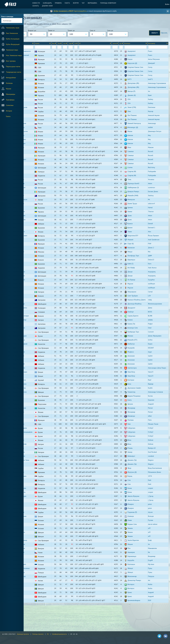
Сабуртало (136, 446)
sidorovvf (154, 217)
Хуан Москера (36, 105)
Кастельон (136, 584)
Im (152, 564)
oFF (152, 548)
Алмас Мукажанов (38, 426)
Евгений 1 (154, 241)
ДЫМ (153, 269)
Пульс (153, 588)
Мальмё (135, 253)
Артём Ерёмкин (37, 193)
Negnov (153, 480)
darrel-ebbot (155, 544)
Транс (135, 229)
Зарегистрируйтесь (80, 11)
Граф (152, 560)
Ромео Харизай (37, 372)
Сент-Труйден (138, 309)
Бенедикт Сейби (37, 472)
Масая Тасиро (36, 520)
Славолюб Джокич (38, 496)
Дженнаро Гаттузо (157, 145)
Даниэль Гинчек (37, 492)
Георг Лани (35, 540)
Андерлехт (137, 52)
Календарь (49, 3)
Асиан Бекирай (36, 376)
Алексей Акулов (156, 129)
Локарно (136, 524)
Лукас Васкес (36, 129)
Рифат (153, 340)
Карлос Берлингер (38, 336)
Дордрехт (136, 324)
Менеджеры (8, 94)
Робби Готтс (35, 600)
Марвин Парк (36, 133)
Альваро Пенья (36, 576)
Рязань (135, 468)
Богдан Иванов (37, 113)
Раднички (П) (137, 532)
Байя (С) (136, 277)
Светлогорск (137, 384)
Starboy (153, 209)
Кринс (135, 612)
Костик (153, 414)
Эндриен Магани (37, 564)
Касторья (136, 398)
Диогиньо (35, 418)
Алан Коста (35, 253)
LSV (152, 309)
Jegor (153, 368)
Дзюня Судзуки (37, 460)
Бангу (135, 418)
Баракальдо (137, 576)
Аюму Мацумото (37, 245)
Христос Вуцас (36, 394)
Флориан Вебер (37, 320)
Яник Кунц (35, 612)
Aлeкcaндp (155, 137)
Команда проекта (23, 634)
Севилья (136, 165)
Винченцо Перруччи (38, 145)
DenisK (153, 237)
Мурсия (135, 297)
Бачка (135, 508)
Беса (134, 402)
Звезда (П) (136, 105)
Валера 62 (154, 468)
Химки (135, 225)
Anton (153, 197)
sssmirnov (154, 201)
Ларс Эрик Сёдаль (38, 508)
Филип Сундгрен (37, 552)
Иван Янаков (36, 109)
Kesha (153, 604)
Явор (134, 488)
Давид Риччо (36, 528)
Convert (153, 348)
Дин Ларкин (35, 169)
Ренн (134, 161)
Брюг (152, 109)
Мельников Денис (157, 492)
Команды (7, 83)
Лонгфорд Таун (138, 269)
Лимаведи (136, 434)
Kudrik (153, 406)
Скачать (37, 6)
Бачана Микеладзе (38, 352)
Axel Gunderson (156, 253)
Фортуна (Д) (137, 492)
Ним (134, 442)
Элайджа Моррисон (38, 213)
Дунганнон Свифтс (139, 406)
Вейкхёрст (136, 476)
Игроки (6, 89)
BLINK (153, 332)
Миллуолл (136, 213)
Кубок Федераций (10, 44)
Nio (152, 265)
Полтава (136, 438)
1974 (153, 496)
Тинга (33, 83)
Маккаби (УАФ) (138, 209)
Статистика (7, 105)
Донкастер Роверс (139, 600)
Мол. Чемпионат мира (11, 55)
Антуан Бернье (36, 273)
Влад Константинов (157, 488)
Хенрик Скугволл (37, 384)
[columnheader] (28, 44)
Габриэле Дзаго (37, 149)
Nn (152, 572)
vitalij (152, 313)
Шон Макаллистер (37, 406)
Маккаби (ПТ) (137, 356)
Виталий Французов (38, 121)
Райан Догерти (36, 434)
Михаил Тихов (156, 442)
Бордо (135, 62)
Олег (152, 344)
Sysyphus (154, 293)
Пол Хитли (35, 414)
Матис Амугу (36, 438)
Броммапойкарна (139, 620)
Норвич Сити (137, 544)
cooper (153, 508)
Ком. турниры (8, 61)
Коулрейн (136, 364)
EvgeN (153, 580)
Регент (153, 426)
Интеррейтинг (8, 78)
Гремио (135, 221)
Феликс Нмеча (36, 66)
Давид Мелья (36, 99)
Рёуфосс (136, 368)
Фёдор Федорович (38, 249)
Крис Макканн (36, 205)
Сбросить (163, 34)
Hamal (153, 221)
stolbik (153, 141)
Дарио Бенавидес (38, 173)
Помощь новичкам (107, 3)
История (6, 111)
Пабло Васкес (36, 544)
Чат (83, 3)
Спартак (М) (137, 185)
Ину (152, 149)
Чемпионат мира (10, 50)
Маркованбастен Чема (39, 480)
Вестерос (136, 604)
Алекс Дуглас (36, 604)
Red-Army (154, 181)
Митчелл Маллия (37, 344)
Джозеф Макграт (37, 201)
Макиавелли (155, 568)
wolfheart (154, 297)
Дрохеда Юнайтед (140, 320)
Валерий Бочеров (38, 89)
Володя (153, 536)
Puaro (153, 52)
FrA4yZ (153, 446)
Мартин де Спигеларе (39, 332)
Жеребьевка (92, 3)
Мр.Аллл (154, 584)
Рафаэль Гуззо (36, 422)
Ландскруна (137, 305)
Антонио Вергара (37, 157)
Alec (152, 245)
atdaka (153, 336)
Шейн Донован (36, 76)
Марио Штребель (37, 512)
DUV (152, 620)
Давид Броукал (37, 572)
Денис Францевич (157, 352)
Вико (33, 221)
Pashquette (155, 185)
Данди (135, 285)
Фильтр (154, 34)
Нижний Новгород (139, 137)
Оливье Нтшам (36, 185)
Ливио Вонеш (36, 616)
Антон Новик (36, 504)
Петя (152, 438)
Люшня (135, 564)
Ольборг (136, 328)
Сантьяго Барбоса (37, 398)
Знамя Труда (137, 217)
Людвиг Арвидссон (38, 410)
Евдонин (154, 418)
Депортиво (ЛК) (138, 93)
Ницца (135, 265)
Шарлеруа (136, 273)
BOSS (153, 328)
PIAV (152, 257)
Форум (76, 3)
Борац (135, 496)
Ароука (135, 422)
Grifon (153, 356)
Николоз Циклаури (38, 516)
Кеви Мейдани (36, 237)
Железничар (137, 596)
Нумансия (136, 261)
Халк (33, 241)
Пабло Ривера (36, 165)
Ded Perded (155, 472)
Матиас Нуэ (35, 340)
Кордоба (136, 580)
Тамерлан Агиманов (38, 360)
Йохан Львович (156, 249)
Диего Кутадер (37, 161)
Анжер (135, 472)
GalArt (153, 372)
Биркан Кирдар (37, 209)
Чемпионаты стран (10, 28)
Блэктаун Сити (138, 344)
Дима (153, 324)
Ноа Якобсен (36, 189)
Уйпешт (135, 588)
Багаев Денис (156, 205)
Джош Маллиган (37, 289)
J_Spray (153, 516)
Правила (59, 3)
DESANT (154, 364)
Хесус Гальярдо (37, 265)
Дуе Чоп (34, 281)
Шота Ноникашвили (38, 446)
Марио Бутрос (36, 620)
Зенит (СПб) (137, 121)
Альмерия (136, 572)
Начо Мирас (35, 269)
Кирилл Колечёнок (38, 402)
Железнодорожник (158, 320)
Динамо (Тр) (137, 480)
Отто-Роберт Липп (38, 584)
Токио (135, 245)
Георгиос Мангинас (38, 536)
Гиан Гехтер (35, 524)
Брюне (135, 241)
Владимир (154, 576)
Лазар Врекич (36, 125)
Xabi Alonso (155, 281)
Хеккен (135, 548)
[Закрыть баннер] (167, 11)
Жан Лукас (35, 277)
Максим (153, 161)
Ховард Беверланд (38, 560)
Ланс (134, 125)
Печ (134, 568)
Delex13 (154, 273)
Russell (153, 165)
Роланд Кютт (36, 548)
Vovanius (154, 193)
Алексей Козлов (37, 197)
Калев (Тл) (136, 340)
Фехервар (136, 426)
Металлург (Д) (138, 141)
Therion (153, 225)
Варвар (153, 402)
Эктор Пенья (36, 261)
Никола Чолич (36, 488)
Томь (134, 193)
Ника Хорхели (36, 456)
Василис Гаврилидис (38, 390)
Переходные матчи (11, 66)
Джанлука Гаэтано (38, 153)
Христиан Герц (36, 328)
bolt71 (153, 89)
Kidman (153, 460)
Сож (134, 500)
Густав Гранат (36, 608)
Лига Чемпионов (9, 33)
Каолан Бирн (36, 348)
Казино (135, 336)
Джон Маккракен (37, 229)
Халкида (136, 536)
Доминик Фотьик (37, 568)
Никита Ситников (37, 225)
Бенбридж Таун (138, 348)
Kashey (153, 113)
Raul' (152, 398)
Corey (153, 70)
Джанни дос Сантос (38, 324)
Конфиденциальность (60, 634)
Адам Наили (35, 309)
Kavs (152, 277)
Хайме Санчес (36, 93)
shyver (153, 532)
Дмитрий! (154, 66)
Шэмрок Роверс (138, 205)
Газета (68, 3)
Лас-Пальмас (137, 129)
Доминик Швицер (37, 596)
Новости (38, 3)
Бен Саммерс (36, 181)
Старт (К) (136, 257)
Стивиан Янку (36, 484)
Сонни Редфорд (37, 356)
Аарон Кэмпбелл (37, 476)
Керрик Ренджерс (139, 414)
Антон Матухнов (156, 62)
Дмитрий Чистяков (38, 137)
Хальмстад (136, 410)
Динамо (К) (137, 109)
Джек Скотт (35, 364)
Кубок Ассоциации (10, 39)
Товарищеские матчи (11, 72)
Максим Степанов (37, 233)
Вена (134, 460)
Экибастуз (136, 360)
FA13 (7, 4)
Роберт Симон (36, 301)
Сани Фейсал (36, 305)
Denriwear (154, 121)
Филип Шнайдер (37, 592)
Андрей (153, 422)
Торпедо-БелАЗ (138, 197)
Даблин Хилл (49, 6)
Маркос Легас (36, 297)
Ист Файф (136, 281)
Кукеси (135, 237)
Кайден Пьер (36, 70)
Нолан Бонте (36, 62)
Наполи (135, 149)
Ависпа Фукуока (138, 516)
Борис (153, 360)
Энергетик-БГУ (138, 249)
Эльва (135, 540)
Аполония (136, 372)
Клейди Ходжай (37, 380)
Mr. (152, 213)
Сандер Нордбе (37, 368)
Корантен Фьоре (37, 293)
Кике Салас (35, 177)
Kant (152, 500)
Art (152, 600)
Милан (135, 145)
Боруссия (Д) (137, 66)
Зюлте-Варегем (138, 560)
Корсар (153, 125)
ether (153, 434)
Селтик (135, 181)
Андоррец (154, 285)
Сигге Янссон (36, 556)
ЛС (48, 634)
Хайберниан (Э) (138, 201)
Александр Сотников (158, 410)
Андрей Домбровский (39, 58)
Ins (152, 105)
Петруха (154, 596)
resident (154, 476)
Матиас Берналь (37, 141)
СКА (134, 113)
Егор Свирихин (36, 500)
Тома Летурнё (36, 257)
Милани (135, 352)
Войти (167, 4)
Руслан (153, 540)
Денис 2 (154, 261)
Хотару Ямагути (37, 430)
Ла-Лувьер (136, 293)
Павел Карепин (37, 217)
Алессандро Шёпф (38, 464)
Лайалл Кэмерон (37, 285)
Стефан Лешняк (37, 532)
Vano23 (153, 390)
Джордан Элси (36, 313)
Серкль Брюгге (138, 332)
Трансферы (8, 100)
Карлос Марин (36, 580)
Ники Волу (136, 390)
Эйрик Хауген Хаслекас (39, 588)
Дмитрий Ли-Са (37, 468)
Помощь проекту (38, 634)
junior (153, 524)
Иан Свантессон (37, 442)
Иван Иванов (36, 117)
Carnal (153, 305)
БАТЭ (135, 89)
